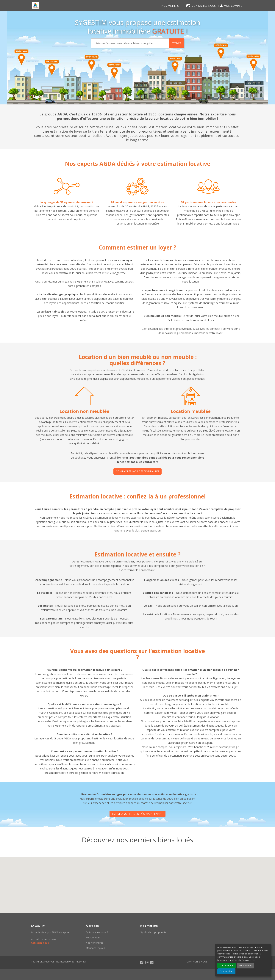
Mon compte (230, 6)
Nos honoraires (95, 943)
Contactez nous (200, 6)
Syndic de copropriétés (153, 932)
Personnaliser (226, 971)
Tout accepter (227, 965)
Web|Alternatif (78, 962)
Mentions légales (95, 948)
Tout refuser (245, 965)
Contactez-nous (40, 943)
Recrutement (93, 938)
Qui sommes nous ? (97, 932)
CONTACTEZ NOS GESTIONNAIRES (137, 471)
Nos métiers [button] (171, 6)
